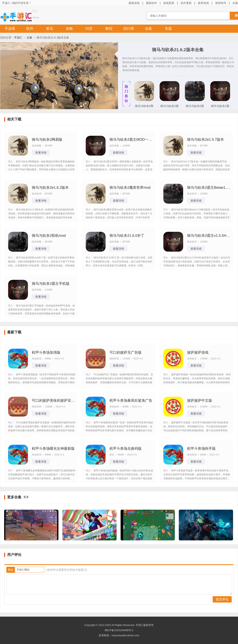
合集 (149, 29)
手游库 (10, 29)
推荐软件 (221, 3)
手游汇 (18, 38)
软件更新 (186, 3)
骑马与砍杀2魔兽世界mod (130, 188)
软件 (30, 29)
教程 (109, 29)
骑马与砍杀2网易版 (144, 107)
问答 (89, 29)
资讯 (50, 29)
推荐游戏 (203, 3)
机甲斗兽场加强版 (46, 352)
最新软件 (151, 3)
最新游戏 (134, 3)
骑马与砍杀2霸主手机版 (169, 107)
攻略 (69, 29)
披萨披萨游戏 (198, 352)
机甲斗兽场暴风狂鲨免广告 (131, 400)
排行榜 (129, 29)
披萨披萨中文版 (200, 400)
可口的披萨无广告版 (126, 352)
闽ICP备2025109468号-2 (119, 630)
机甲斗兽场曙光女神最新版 (53, 449)
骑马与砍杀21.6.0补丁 (127, 236)
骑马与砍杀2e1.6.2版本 (50, 188)
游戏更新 (169, 3)
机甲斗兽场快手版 (201, 449)
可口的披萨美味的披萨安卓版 (54, 400)
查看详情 (41, 153)
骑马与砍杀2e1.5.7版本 (206, 140)
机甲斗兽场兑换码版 (126, 449)
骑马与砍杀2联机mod (49, 236)
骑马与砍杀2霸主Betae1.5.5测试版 (195, 107)
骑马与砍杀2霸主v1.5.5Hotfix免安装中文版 (209, 236)
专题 (168, 29)
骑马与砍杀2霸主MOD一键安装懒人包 (220, 107)
